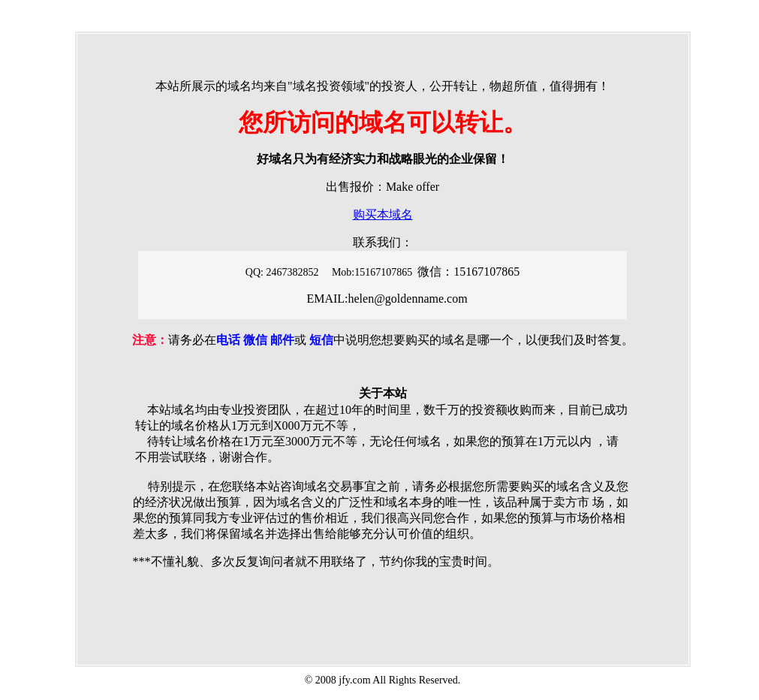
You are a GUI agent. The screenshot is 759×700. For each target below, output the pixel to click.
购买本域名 (383, 214)
